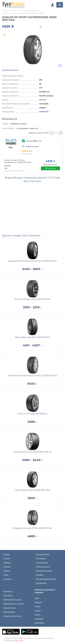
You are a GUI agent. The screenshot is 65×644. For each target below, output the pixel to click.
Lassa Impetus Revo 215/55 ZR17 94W (32, 490)
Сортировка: (8, 128)
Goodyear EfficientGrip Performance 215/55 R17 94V (32, 261)
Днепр (37, 606)
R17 (41, 88)
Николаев (39, 619)
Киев (37, 598)
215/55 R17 (44, 112)
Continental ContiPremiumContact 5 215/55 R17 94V (32, 376)
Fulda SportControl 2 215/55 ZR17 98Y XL (32, 452)
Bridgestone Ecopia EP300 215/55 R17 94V (32, 528)
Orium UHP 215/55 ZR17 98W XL (32, 414)
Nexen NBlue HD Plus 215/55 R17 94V (32, 337)
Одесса (38, 610)
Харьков (38, 602)
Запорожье (39, 623)
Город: (5, 124)
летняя (42, 100)
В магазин (50, 168)
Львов (37, 614)
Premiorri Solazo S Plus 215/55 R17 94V (32, 299)
